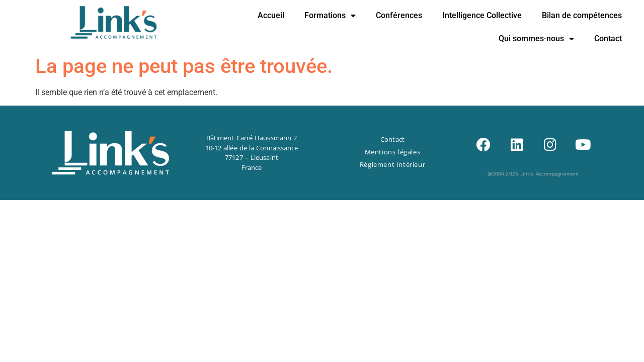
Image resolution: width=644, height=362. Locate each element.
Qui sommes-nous (536, 39)
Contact (608, 38)
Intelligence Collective (482, 15)
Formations (330, 16)
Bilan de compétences (582, 15)
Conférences (399, 15)
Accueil (271, 15)
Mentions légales (393, 152)
